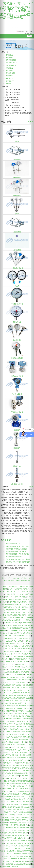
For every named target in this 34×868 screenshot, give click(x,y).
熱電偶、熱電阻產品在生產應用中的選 (18, 559)
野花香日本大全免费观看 (20, 833)
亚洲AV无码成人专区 (26, 758)
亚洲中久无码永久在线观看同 (21, 680)
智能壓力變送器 (17, 394)
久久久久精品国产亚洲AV (13, 843)
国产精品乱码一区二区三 (22, 797)
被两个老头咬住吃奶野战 (15, 612)
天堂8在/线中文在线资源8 (22, 708)
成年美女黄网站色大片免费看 (17, 859)
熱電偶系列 (9, 57)
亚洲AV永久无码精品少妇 (12, 623)
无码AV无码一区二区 (10, 812)
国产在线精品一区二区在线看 (22, 685)
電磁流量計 (17, 430)
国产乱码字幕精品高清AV (21, 828)
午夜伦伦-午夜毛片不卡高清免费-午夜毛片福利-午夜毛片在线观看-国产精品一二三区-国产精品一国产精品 (17, 11)
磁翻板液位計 (17, 466)
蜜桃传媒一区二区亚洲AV (11, 765)
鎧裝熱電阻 (17, 160)
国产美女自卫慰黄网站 (10, 807)
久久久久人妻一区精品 (14, 854)
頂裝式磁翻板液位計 (17, 484)
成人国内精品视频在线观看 (23, 864)
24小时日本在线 (14, 804)
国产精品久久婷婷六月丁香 (11, 817)
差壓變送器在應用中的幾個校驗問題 (17, 554)
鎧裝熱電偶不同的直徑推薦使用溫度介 (18, 546)
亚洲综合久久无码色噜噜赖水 (16, 706)
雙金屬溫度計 (17, 340)
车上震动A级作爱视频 (18, 732)
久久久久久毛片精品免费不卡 (22, 791)
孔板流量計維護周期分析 (14, 557)
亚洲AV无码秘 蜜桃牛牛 (19, 618)
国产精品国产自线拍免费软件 (16, 677)
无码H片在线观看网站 (21, 695)
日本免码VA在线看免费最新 (18, 861)
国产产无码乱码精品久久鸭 (14, 729)
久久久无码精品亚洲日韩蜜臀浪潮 (18, 740)
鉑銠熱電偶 (17, 250)
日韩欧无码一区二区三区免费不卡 (11, 667)
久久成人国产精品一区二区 (14, 641)
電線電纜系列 (10, 81)
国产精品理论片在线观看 (13, 625)
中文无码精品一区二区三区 (23, 721)
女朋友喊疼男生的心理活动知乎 (10, 607)
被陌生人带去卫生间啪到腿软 (22, 719)
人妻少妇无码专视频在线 (21, 838)
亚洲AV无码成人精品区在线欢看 (19, 822)
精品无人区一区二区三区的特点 (23, 605)
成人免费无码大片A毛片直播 (16, 631)
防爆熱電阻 (17, 178)
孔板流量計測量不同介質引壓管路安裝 (18, 562)
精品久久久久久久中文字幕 (20, 662)
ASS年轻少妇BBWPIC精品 (15, 693)
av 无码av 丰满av (22, 750)
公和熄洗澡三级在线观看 (17, 656)
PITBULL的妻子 (18, 703)
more (30, 122)
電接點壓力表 (17, 322)
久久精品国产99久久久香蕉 (21, 633)
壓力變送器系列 (11, 65)
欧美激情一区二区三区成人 (17, 778)
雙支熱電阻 (17, 196)
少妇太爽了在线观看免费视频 (13, 781)
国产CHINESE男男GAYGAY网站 (16, 597)
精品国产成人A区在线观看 (8, 760)
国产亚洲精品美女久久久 (10, 758)
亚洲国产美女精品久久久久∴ (22, 636)
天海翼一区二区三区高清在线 (16, 628)
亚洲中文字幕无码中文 (24, 649)
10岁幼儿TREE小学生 (7, 815)
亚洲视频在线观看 (14, 672)
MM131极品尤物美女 (22, 752)
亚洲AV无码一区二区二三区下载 (18, 771)
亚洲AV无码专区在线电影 (12, 856)
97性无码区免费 (25, 794)
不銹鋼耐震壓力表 (17, 304)
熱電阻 (17, 142)
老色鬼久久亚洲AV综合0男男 (16, 615)
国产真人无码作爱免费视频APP (10, 610)
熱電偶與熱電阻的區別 (13, 544)
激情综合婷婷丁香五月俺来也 (13, 690)
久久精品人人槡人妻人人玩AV (21, 646)
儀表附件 (8, 83)
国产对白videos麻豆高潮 (16, 669)
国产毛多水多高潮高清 (23, 701)
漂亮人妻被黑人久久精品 (22, 830)
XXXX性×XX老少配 (20, 742)
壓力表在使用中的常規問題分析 (16, 552)
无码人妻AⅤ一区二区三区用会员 (17, 654)
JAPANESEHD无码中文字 (19, 745)
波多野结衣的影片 (27, 607)
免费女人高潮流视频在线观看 (22, 698)
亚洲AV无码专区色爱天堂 (12, 846)
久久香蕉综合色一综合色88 (14, 851)
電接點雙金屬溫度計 (17, 358)
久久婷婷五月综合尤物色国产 (9, 586)
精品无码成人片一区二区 (25, 664)
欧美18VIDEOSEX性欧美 (16, 675)
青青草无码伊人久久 (22, 682)
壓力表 (17, 286)
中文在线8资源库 (15, 841)
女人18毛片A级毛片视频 (8, 809)
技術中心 (7, 540)
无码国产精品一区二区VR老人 (12, 768)
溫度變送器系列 (11, 60)
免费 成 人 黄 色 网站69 (15, 737)
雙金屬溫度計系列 (11, 63)
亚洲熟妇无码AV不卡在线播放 (23, 773)
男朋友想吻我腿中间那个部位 (12, 820)
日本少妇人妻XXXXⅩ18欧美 (16, 592)
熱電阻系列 (9, 55)
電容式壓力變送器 (17, 376)
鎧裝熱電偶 (17, 232)
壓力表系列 (9, 70)
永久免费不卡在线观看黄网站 (19, 825)
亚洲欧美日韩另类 (23, 760)
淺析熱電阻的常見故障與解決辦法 (16, 549)
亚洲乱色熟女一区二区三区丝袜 (18, 643)
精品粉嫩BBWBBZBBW (25, 812)
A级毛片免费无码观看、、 (20, 747)
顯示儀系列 (9, 76)
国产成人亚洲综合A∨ (22, 835)
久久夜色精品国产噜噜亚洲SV (10, 776)
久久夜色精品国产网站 (15, 589)
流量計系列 (9, 68)
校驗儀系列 (9, 78)
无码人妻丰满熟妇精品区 (19, 659)
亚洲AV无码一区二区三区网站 (18, 602)
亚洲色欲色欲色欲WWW (25, 807)
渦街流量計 (17, 448)
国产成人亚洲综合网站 (23, 716)
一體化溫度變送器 (17, 268)
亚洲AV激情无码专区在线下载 (16, 784)
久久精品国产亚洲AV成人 (21, 714)
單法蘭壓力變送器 (17, 412)
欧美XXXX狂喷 (19, 711)
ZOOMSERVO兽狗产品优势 (9, 638)
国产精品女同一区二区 (18, 848)
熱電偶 (17, 214)
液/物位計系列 (10, 73)
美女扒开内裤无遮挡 (19, 599)
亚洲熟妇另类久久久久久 (13, 594)
